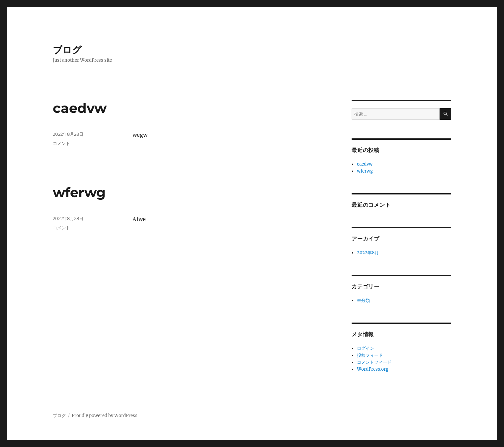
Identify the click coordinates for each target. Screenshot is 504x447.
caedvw (80, 108)
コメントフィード (374, 362)
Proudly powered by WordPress (105, 416)
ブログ (67, 50)
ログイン (366, 348)
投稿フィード (370, 355)
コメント (61, 143)
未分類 (363, 300)
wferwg (79, 192)
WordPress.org (373, 369)
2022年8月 (368, 253)
